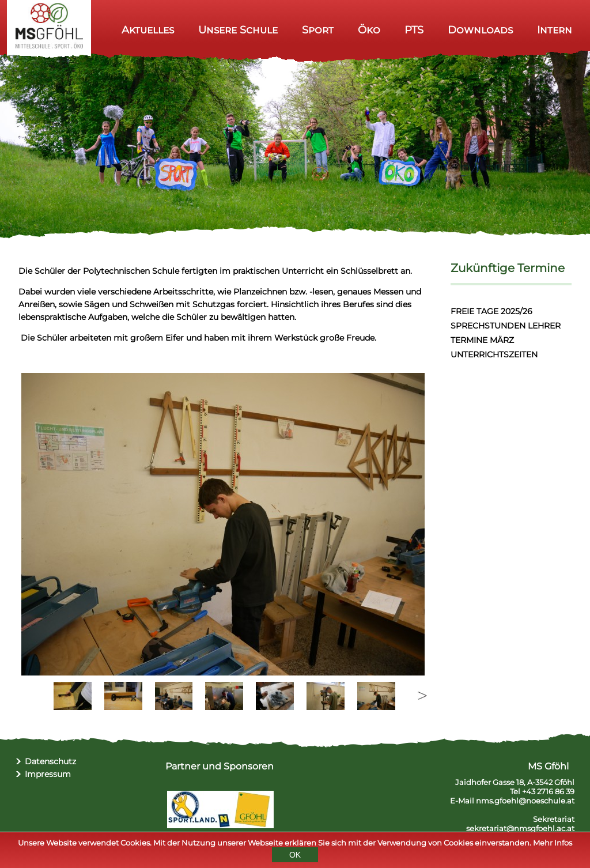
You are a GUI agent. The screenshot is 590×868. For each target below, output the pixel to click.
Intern (555, 30)
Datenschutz (50, 761)
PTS (414, 30)
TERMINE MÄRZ (482, 340)
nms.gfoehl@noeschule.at (525, 801)
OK (295, 855)
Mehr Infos (553, 843)
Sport (318, 30)
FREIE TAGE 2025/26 (491, 311)
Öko (369, 30)
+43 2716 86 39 (548, 791)
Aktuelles (148, 30)
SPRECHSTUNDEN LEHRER (506, 326)
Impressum (48, 774)
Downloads (480, 30)
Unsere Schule (238, 30)
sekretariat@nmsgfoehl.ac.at (520, 828)
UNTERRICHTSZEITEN (494, 354)
